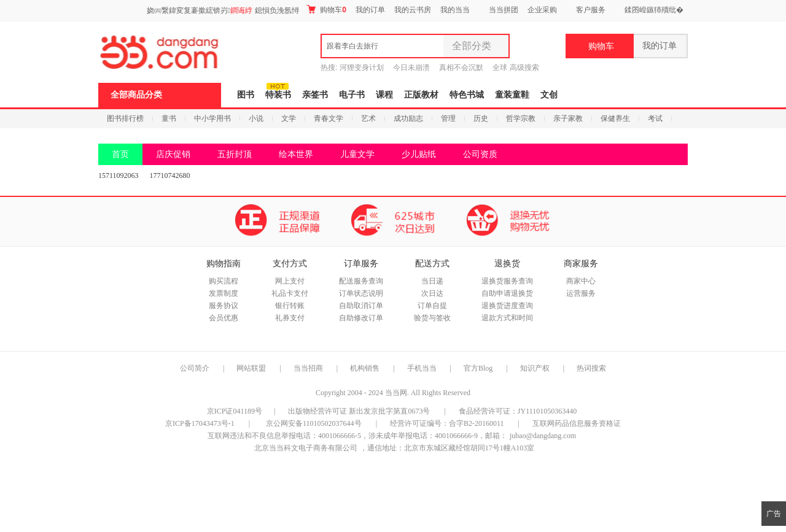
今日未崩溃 (411, 67)
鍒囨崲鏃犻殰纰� (654, 10)
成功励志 (408, 118)
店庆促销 (173, 154)
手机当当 (422, 368)
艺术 (368, 118)
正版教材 (421, 95)
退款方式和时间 (507, 318)
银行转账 (290, 306)
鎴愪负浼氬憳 (277, 10)
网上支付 (290, 281)
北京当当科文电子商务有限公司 (306, 448)
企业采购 (542, 10)
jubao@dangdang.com (543, 436)
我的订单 (370, 10)
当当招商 (308, 368)
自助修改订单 (361, 318)
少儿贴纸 (419, 154)
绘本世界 (296, 154)
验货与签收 (432, 318)
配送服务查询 (361, 281)
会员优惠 (224, 318)
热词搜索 (591, 368)
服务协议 (224, 306)
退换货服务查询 (507, 281)
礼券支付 (290, 318)
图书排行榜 (125, 118)
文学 (289, 118)
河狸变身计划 (362, 67)
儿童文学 (357, 154)
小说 (256, 118)
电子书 (352, 95)
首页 (120, 154)
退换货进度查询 (507, 306)
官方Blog (478, 368)
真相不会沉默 (461, 67)
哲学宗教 (521, 118)
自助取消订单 (361, 306)
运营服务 (581, 293)
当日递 (432, 281)
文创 (549, 95)
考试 (655, 118)
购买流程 (224, 281)
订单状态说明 (361, 293)
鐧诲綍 (241, 10)
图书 (246, 95)
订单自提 (432, 306)
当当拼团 (504, 10)
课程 (384, 95)
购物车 (326, 10)
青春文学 (329, 118)
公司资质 (480, 154)
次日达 (432, 293)
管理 (448, 118)
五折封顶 (235, 154)
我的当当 (455, 10)
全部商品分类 (136, 95)
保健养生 (615, 118)
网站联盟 (251, 368)
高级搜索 (524, 67)
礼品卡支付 (290, 293)
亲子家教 (568, 118)
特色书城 (467, 95)
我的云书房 (413, 10)
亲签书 (315, 95)
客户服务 (591, 10)
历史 (481, 118)
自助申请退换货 (507, 293)
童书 (169, 118)
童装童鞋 (512, 95)
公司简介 (195, 368)
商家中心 (581, 281)
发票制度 (224, 293)
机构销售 (365, 368)
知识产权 (536, 368)
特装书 (278, 95)
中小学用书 (212, 118)
